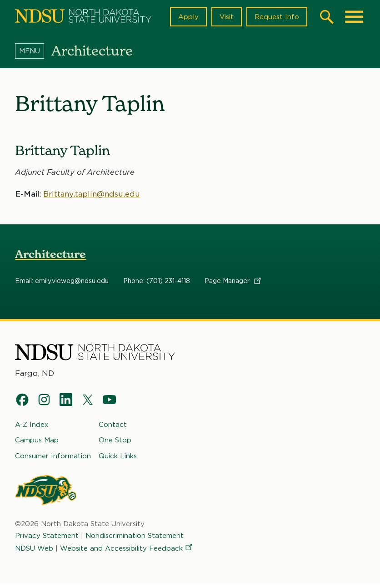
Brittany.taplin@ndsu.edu (92, 198)
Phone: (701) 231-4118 (157, 285)
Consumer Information (53, 460)
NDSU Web (34, 552)
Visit (227, 19)
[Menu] (33, 54)
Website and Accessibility (127, 552)
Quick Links (118, 460)
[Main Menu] (354, 19)
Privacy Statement (47, 539)
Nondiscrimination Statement (135, 539)
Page (233, 285)
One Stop (115, 444)
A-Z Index (32, 428)
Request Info (277, 19)
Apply (188, 19)
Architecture (50, 258)
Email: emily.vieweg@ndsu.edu (62, 285)
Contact (113, 428)
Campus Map (37, 444)
